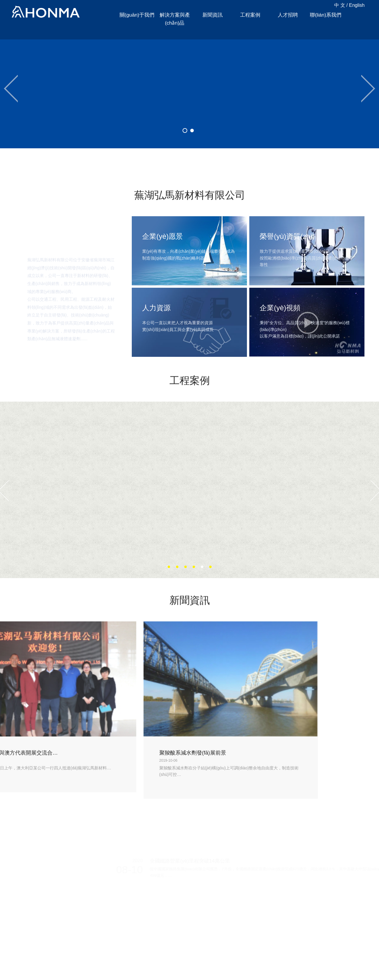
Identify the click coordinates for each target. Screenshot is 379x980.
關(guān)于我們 (137, 15)
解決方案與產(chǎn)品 (175, 19)
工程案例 (250, 15)
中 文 (340, 5)
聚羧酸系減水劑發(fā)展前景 (57, 753)
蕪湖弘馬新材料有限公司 (46, 12)
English (357, 5)
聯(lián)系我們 (326, 15)
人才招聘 (288, 15)
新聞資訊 (213, 15)
